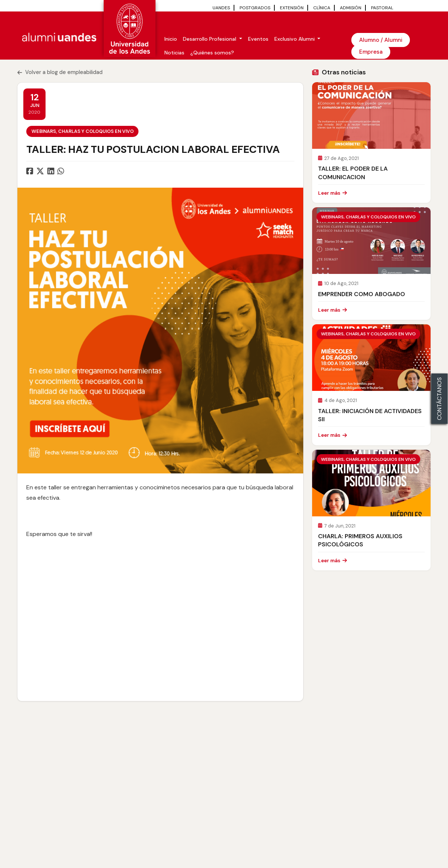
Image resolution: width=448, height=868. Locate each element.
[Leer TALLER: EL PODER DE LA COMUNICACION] (371, 115)
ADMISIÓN (351, 8)
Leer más (332, 193)
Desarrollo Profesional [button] (210, 39)
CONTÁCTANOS (439, 399)
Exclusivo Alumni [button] (295, 39)
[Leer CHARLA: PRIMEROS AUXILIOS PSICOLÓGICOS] (371, 483)
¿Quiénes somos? (212, 53)
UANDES (221, 8)
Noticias (174, 53)
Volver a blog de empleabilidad (60, 72)
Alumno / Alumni (381, 40)
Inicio (171, 39)
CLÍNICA (322, 8)
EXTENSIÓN (292, 8)
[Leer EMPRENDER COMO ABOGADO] (371, 241)
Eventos (258, 39)
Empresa (371, 52)
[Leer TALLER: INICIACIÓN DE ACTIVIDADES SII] (371, 358)
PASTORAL (382, 8)
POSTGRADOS (255, 8)
